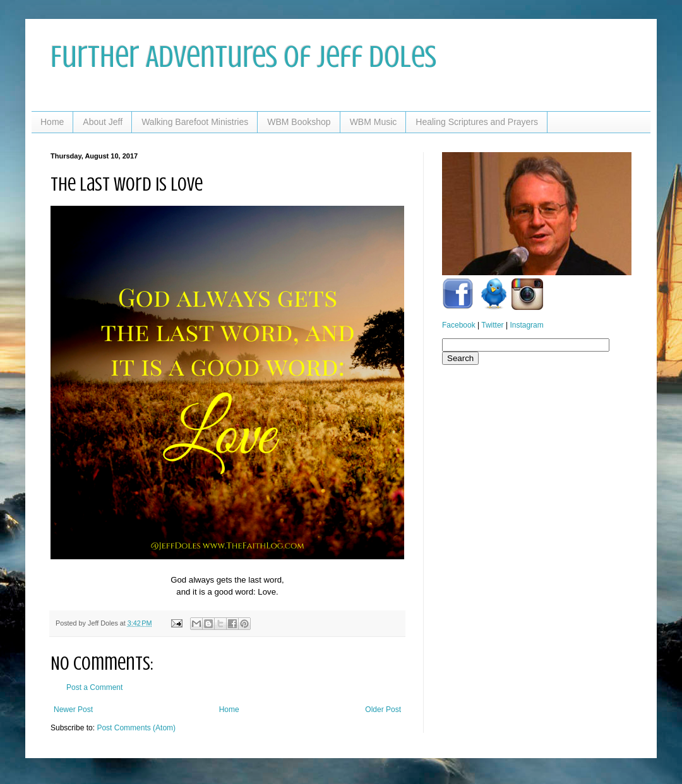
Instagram (526, 325)
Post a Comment (94, 687)
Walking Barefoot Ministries (195, 122)
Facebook (459, 325)
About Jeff (103, 122)
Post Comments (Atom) (136, 728)
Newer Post (73, 710)
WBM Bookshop (299, 122)
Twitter (492, 325)
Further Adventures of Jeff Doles (243, 57)
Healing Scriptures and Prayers (477, 122)
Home (52, 122)
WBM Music (374, 122)
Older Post (383, 710)
